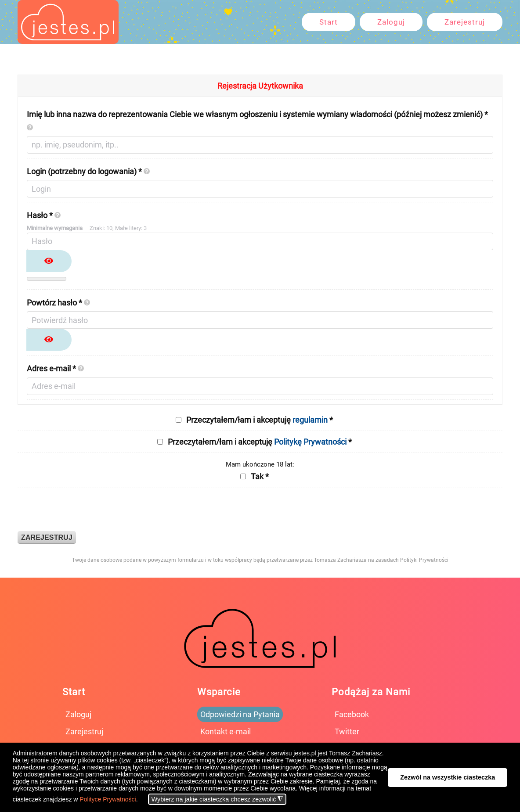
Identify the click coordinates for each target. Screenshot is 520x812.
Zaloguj (391, 22)
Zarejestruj (465, 22)
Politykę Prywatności (310, 442)
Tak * (260, 476)
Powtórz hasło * (58, 303)
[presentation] (84, 510)
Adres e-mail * (55, 368)
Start (329, 22)
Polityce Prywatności (108, 799)
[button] (140, 800)
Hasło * (44, 215)
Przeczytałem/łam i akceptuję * (260, 420)
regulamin (310, 420)
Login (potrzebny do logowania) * (88, 171)
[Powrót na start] (68, 22)
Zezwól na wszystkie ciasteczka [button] (448, 777)
